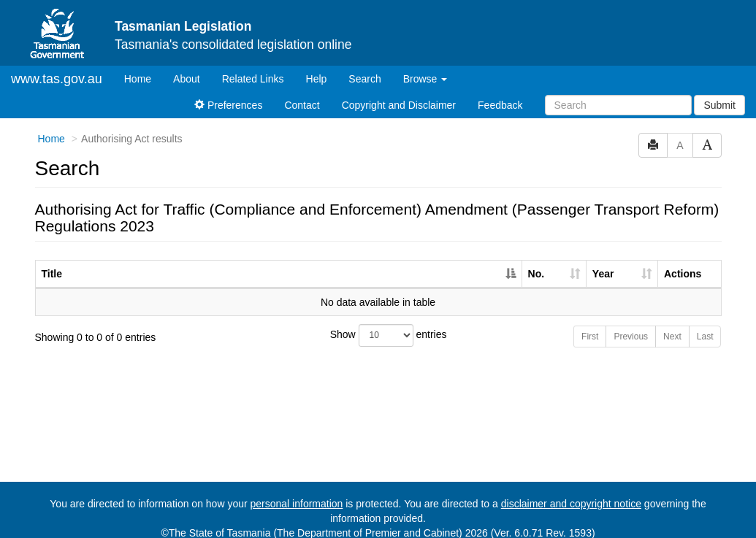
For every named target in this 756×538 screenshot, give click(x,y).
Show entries (378, 323)
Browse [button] (425, 66)
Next (672, 324)
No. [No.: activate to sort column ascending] (537, 261)
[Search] (618, 93)
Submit (719, 93)
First (590, 324)
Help (317, 66)
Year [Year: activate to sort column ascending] (603, 261)
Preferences (228, 93)
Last (705, 324)
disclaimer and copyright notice (571, 491)
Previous (631, 324)
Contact (302, 93)
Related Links (253, 66)
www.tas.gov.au (57, 66)
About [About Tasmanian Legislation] (187, 66)
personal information (297, 491)
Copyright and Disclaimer (399, 93)
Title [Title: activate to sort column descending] (52, 261)
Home (143, 65)
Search (364, 66)
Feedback (500, 93)
